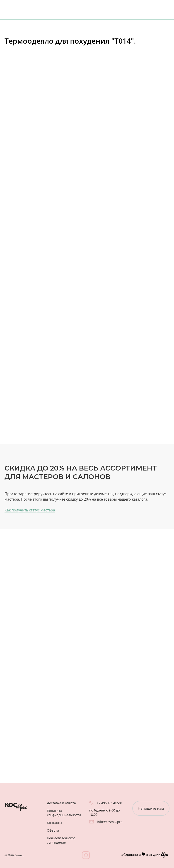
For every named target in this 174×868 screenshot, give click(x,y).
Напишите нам (151, 808)
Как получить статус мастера (30, 510)
